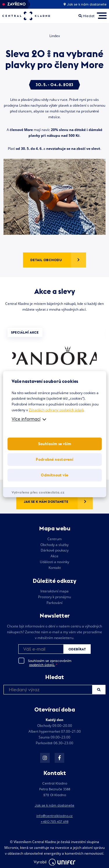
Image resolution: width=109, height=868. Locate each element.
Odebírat (77, 649)
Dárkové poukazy (55, 550)
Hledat (99, 690)
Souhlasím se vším (55, 444)
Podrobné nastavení (54, 459)
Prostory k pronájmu (54, 597)
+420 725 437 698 (54, 821)
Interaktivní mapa (54, 591)
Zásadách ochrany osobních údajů (56, 410)
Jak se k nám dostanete (85, 4)
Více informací (26, 419)
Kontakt (55, 568)
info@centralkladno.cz (54, 816)
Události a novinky (54, 562)
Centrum (54, 539)
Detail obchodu (46, 260)
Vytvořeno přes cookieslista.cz (38, 492)
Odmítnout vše (54, 475)
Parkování (54, 603)
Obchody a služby (54, 545)
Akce (54, 556)
